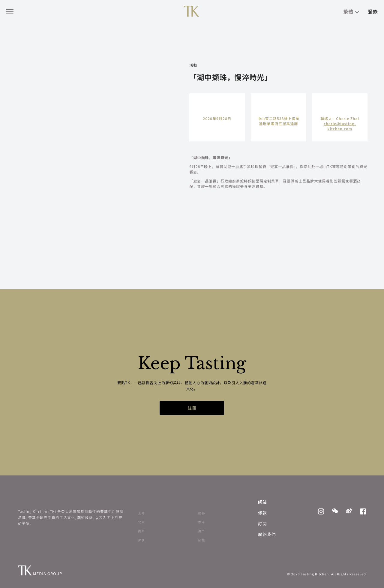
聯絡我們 (267, 534)
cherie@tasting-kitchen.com (340, 126)
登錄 (373, 11)
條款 (262, 513)
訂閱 (262, 523)
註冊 (192, 408)
